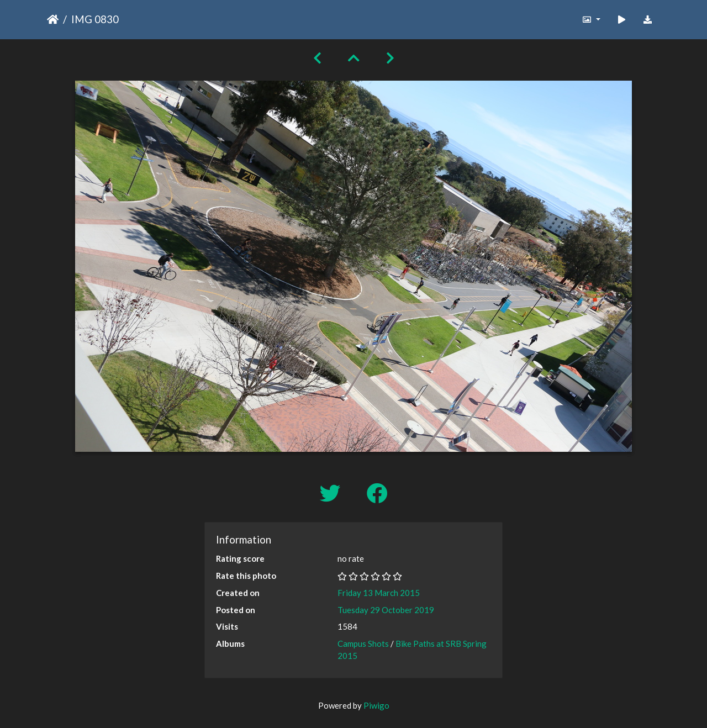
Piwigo (376, 705)
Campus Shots (363, 643)
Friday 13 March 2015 (379, 593)
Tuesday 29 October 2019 (386, 610)
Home (53, 19)
